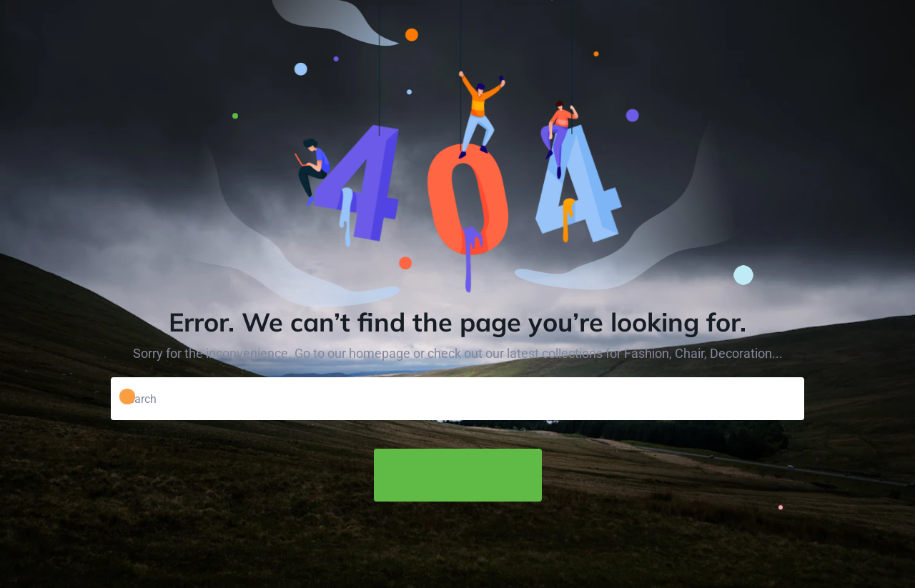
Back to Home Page (458, 475)
